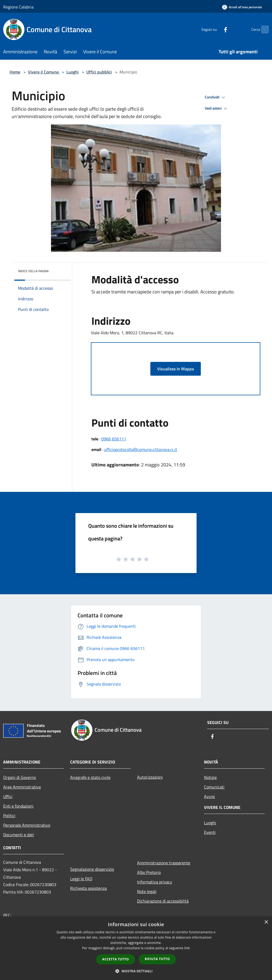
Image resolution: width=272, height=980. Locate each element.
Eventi (210, 832)
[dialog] (136, 948)
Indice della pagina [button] (33, 271)
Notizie (210, 777)
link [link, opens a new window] (187, 948)
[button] (136, 971)
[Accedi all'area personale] (242, 7)
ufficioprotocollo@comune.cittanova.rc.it (141, 449)
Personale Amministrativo (27, 825)
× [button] (266, 922)
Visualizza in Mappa (176, 369)
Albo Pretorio (149, 872)
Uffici (8, 796)
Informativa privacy (155, 882)
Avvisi (209, 796)
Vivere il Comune (44, 72)
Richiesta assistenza (88, 888)
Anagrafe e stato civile (90, 777)
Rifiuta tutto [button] (157, 959)
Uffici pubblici (99, 72)
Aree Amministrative (22, 787)
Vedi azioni (217, 109)
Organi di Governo (20, 777)
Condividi (216, 97)
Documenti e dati (19, 835)
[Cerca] (262, 29)
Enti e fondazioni (18, 806)
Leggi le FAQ (81, 879)
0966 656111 (114, 439)
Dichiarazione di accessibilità (163, 901)
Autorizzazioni (150, 777)
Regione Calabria (18, 7)
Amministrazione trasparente (164, 863)
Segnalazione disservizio (92, 869)
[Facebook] (215, 29)
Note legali (147, 891)
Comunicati (214, 787)
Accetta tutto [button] (116, 959)
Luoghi (73, 72)
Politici (9, 816)
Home (15, 72)
